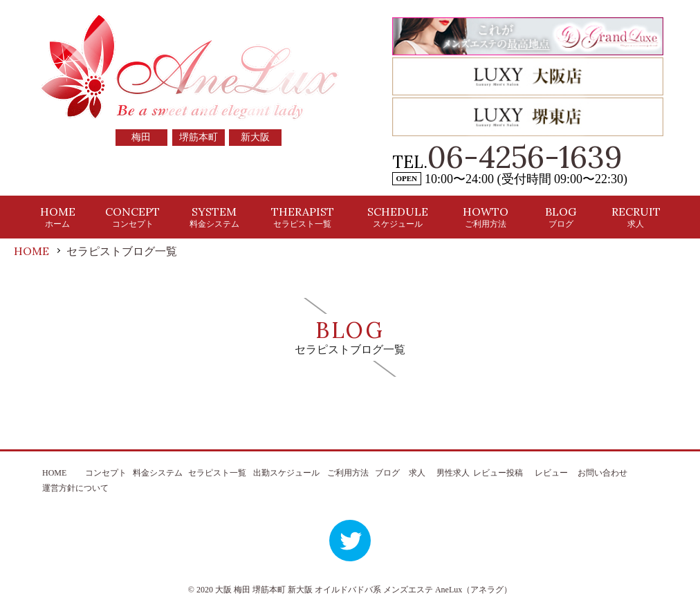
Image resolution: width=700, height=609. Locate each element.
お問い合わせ (602, 473)
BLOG (561, 217)
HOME (58, 217)
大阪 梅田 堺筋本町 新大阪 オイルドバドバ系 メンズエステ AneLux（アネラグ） (363, 590)
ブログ (387, 473)
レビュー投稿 (498, 473)
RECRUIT (636, 217)
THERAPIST (303, 217)
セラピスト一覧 (217, 473)
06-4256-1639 (525, 157)
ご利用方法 (348, 473)
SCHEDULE (398, 217)
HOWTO (486, 217)
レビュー (551, 473)
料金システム (158, 473)
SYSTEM (214, 217)
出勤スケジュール (286, 473)
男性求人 (453, 473)
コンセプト (106, 473)
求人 (417, 473)
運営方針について (75, 488)
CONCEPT (132, 217)
